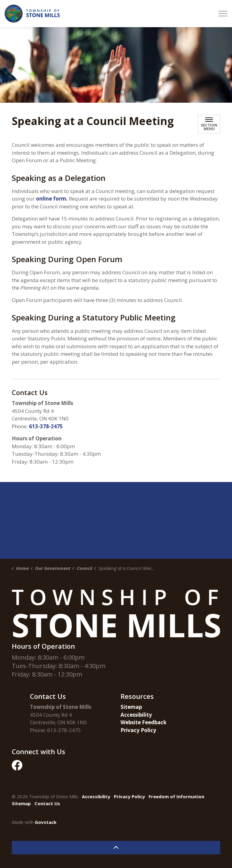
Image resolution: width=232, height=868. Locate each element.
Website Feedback (143, 722)
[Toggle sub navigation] (209, 124)
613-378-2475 (46, 426)
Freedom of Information (176, 796)
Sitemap (131, 707)
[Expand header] (223, 14)
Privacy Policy (138, 730)
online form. (52, 199)
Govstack (46, 822)
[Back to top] (116, 848)
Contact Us (47, 803)
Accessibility (136, 715)
